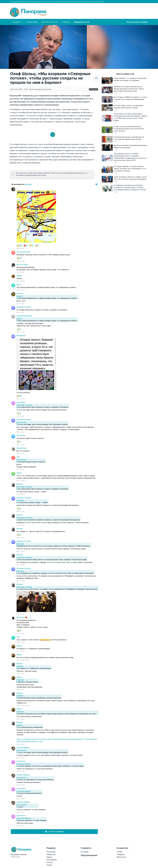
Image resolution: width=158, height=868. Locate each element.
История (85, 852)
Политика (93, 89)
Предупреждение (89, 855)
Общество (51, 854)
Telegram (121, 854)
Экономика (52, 860)
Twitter (120, 852)
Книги (49, 865)
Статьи (50, 862)
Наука (49, 857)
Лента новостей (125, 74)
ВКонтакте (121, 857)
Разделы (17, 22)
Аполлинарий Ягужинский (40, 89)
